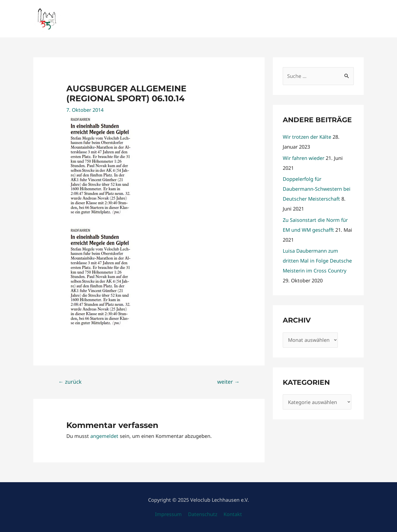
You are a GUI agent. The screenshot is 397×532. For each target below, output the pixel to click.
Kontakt (233, 514)
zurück (70, 382)
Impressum (168, 514)
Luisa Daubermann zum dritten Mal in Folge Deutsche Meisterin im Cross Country (317, 261)
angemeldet (104, 436)
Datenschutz (203, 514)
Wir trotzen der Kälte (307, 137)
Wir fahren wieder (304, 158)
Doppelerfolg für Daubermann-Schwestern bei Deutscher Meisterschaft (317, 189)
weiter (228, 382)
